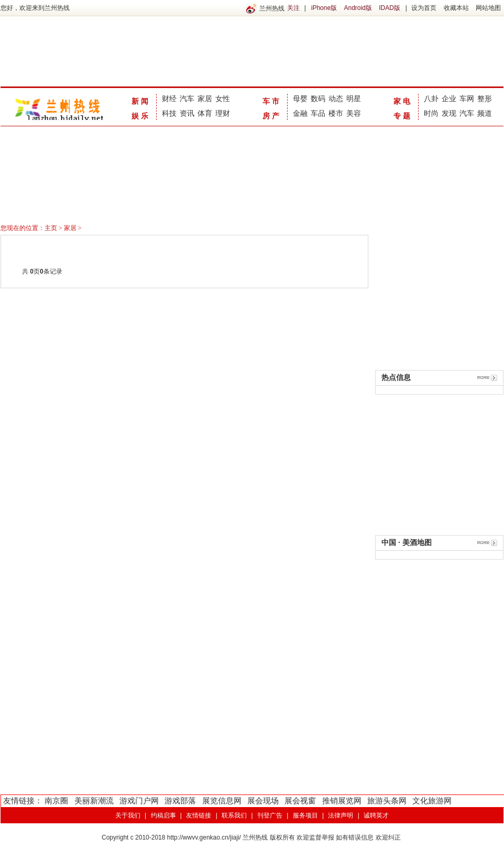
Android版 (358, 8)
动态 (336, 99)
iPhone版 (324, 8)
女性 (223, 99)
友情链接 (199, 815)
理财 (223, 113)
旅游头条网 (387, 801)
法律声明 (341, 815)
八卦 (431, 99)
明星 (354, 99)
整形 (485, 99)
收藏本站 (456, 8)
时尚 (431, 113)
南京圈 (56, 801)
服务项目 (305, 815)
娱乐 (141, 116)
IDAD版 (390, 8)
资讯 (187, 113)
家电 (403, 101)
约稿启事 (163, 815)
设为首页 (424, 8)
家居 (205, 99)
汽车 (187, 99)
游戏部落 (180, 801)
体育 (205, 113)
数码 (318, 99)
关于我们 (128, 815)
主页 (51, 228)
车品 (318, 113)
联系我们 (234, 815)
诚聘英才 (376, 815)
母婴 (300, 99)
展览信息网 (222, 801)
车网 (467, 99)
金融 (300, 113)
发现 (449, 113)
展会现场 (263, 801)
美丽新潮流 (94, 801)
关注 (293, 8)
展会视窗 (300, 801)
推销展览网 (342, 801)
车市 (272, 101)
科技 (169, 113)
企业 (449, 99)
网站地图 (488, 8)
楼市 (336, 113)
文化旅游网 (432, 801)
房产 (272, 116)
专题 (403, 116)
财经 (169, 99)
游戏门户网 (139, 801)
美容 (354, 113)
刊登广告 (270, 815)
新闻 (141, 101)
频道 (485, 113)
